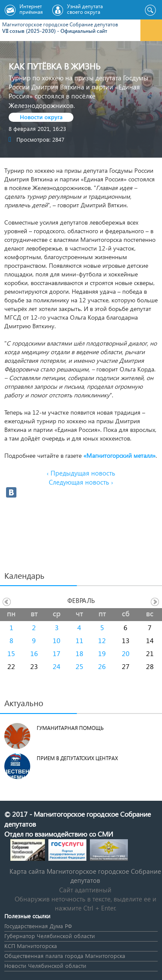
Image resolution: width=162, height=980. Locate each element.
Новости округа (41, 117)
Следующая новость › (81, 482)
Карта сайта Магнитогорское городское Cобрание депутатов (85, 876)
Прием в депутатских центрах (77, 758)
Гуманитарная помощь (70, 728)
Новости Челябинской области (45, 966)
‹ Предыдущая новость (81, 473)
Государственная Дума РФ (38, 926)
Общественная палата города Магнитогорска (65, 956)
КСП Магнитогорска (31, 946)
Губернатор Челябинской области (50, 936)
